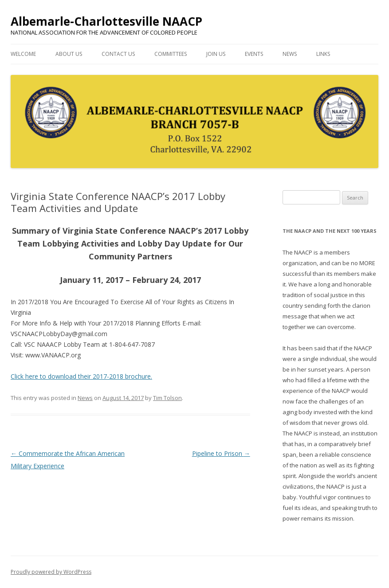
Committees (171, 54)
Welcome (23, 54)
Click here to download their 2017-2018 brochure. (81, 376)
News (290, 54)
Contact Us (118, 54)
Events (254, 54)
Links (323, 54)
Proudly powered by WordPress (51, 572)
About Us (69, 54)
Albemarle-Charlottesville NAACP (106, 21)
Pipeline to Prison (221, 453)
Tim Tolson (167, 398)
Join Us (216, 54)
